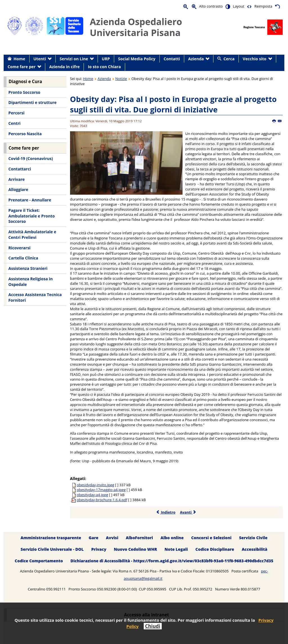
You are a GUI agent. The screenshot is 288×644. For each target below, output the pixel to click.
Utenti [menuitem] (40, 59)
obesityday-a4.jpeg (92, 495)
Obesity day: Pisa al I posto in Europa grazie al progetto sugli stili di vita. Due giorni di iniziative (173, 104)
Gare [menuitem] (94, 538)
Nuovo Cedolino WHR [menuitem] (135, 549)
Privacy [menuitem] (99, 549)
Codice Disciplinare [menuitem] (215, 549)
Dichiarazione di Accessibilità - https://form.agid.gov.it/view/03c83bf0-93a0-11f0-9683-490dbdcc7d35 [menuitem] (172, 561)
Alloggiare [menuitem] (18, 189)
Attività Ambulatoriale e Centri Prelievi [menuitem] (32, 235)
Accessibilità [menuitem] (254, 549)
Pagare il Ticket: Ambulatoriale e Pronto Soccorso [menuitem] (32, 216)
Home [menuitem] (19, 59)
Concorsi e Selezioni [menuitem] (211, 538)
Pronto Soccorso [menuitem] (24, 92)
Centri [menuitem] (14, 123)
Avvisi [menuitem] (112, 538)
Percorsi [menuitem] (16, 113)
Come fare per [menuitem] (22, 67)
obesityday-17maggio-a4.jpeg (101, 490)
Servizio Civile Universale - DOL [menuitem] (52, 549)
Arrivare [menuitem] (17, 179)
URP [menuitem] (106, 59)
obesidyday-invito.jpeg (95, 485)
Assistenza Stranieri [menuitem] (28, 268)
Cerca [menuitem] (229, 59)
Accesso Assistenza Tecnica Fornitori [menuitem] (35, 297)
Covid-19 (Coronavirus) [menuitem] (31, 158)
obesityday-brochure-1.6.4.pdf (102, 500)
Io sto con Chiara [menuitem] (104, 67)
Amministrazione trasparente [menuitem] (51, 538)
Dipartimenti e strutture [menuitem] (32, 102)
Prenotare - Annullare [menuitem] (30, 200)
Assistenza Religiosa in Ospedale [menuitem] (31, 282)
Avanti (188, 512)
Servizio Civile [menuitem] (253, 538)
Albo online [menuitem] (172, 538)
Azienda (104, 79)
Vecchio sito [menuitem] (255, 59)
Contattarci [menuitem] (20, 169)
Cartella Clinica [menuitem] (23, 258)
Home (88, 79)
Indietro (166, 512)
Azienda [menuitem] (196, 59)
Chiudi (153, 626)
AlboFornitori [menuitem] (139, 538)
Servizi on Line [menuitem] (74, 59)
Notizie (121, 79)
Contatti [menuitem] (172, 59)
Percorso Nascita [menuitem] (25, 134)
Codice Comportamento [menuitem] (39, 561)
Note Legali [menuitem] (176, 549)
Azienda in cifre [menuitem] (64, 67)
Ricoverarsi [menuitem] (19, 248)
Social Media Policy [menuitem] (137, 59)
